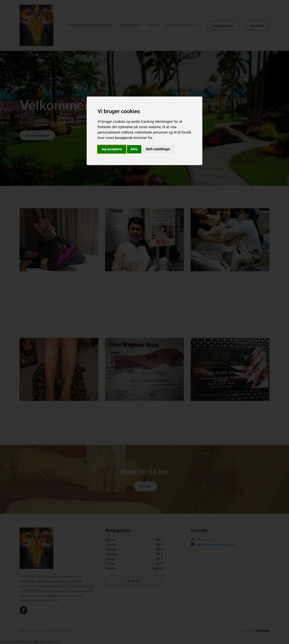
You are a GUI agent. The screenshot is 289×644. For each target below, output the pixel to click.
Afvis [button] (134, 149)
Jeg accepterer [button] (112, 149)
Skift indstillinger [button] (158, 149)
